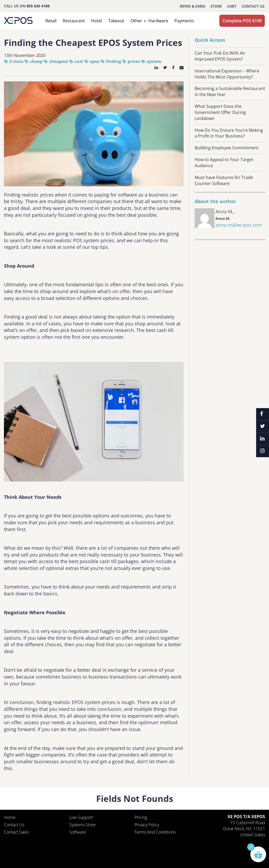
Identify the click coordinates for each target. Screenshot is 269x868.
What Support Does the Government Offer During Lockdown (220, 112)
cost (79, 61)
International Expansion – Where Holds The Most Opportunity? (227, 74)
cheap (36, 61)
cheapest (59, 61)
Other (136, 21)
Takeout (116, 21)
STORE (216, 6)
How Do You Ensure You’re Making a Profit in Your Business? (229, 133)
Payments (184, 21)
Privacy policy (147, 825)
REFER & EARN (193, 6)
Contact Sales (16, 832)
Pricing (141, 817)
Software (78, 832)
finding (114, 61)
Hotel (97, 21)
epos (95, 61)
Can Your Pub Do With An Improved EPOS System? (220, 56)
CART (232, 6)
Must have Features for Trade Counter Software (224, 180)
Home (10, 817)
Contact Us (253, 6)
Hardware (158, 21)
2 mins (16, 61)
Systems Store (82, 825)
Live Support (81, 817)
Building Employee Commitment (227, 148)
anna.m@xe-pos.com (239, 225)
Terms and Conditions (155, 832)
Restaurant (74, 21)
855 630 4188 (38, 6)
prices (134, 61)
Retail (51, 21)
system (154, 61)
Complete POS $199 (242, 21)
